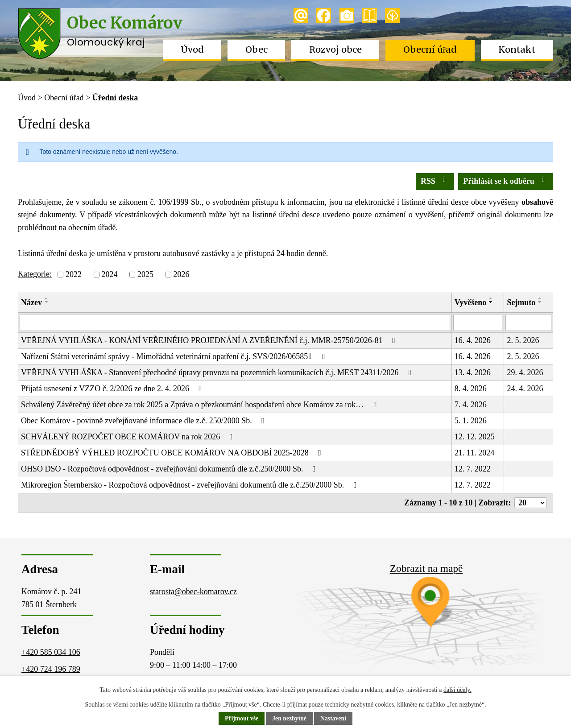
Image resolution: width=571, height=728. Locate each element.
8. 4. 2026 (471, 389)
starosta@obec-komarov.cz (193, 591)
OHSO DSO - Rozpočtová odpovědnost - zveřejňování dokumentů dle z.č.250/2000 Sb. (170, 469)
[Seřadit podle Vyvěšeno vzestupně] (491, 298)
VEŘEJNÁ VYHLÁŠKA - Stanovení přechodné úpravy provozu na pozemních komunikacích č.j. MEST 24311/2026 (218, 372)
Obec (257, 50)
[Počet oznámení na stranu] (530, 503)
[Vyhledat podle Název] (235, 323)
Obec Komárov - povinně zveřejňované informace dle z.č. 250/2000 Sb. (145, 421)
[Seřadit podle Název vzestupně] (47, 298)
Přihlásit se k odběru (506, 180)
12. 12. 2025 (475, 437)
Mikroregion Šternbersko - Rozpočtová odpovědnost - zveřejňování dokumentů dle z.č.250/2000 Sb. (190, 485)
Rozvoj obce (335, 50)
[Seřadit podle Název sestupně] (47, 302)
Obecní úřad (430, 50)
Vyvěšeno (470, 302)
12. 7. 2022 (473, 469)
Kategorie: (35, 274)
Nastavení (334, 719)
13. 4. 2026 (473, 372)
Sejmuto (521, 302)
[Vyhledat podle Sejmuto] (528, 323)
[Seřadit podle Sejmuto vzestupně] (540, 298)
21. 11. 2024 (474, 453)
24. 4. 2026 (525, 389)
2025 (145, 274)
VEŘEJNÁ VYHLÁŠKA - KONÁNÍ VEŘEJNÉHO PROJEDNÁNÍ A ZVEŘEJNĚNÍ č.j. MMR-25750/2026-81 (210, 340)
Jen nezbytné (290, 719)
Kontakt (517, 50)
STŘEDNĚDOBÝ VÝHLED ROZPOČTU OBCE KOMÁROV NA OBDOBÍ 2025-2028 (173, 453)
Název (31, 302)
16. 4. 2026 (473, 340)
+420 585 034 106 (51, 652)
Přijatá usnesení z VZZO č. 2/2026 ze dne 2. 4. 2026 (113, 389)
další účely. (457, 690)
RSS (435, 180)
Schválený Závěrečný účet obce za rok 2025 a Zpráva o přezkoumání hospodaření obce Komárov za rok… (200, 405)
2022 (74, 274)
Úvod (192, 50)
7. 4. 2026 (471, 405)
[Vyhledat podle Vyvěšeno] (478, 323)
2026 (181, 274)
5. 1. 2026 (471, 421)
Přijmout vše (241, 719)
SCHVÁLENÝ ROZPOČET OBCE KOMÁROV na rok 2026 (128, 437)
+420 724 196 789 (51, 669)
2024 (109, 274)
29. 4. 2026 (525, 372)
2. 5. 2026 (523, 340)
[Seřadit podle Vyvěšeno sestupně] (491, 302)
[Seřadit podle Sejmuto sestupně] (540, 302)
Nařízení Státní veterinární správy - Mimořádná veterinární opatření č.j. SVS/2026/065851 (174, 356)
